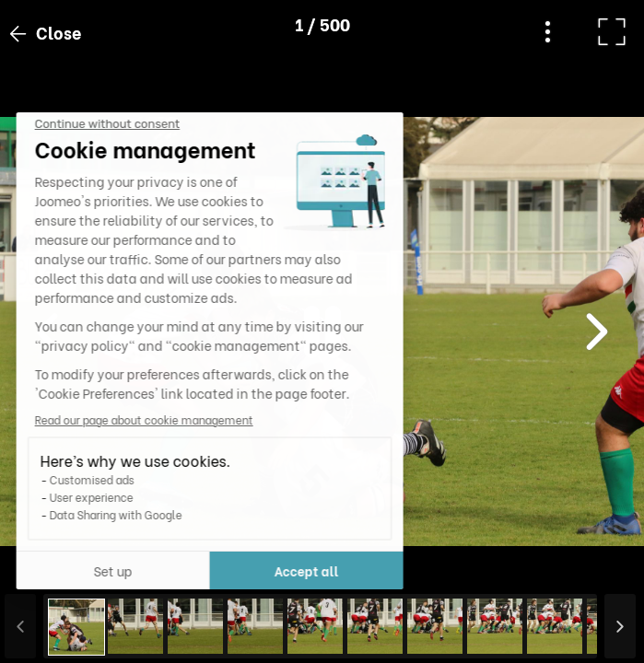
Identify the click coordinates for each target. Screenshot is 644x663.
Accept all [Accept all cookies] (183, 570)
